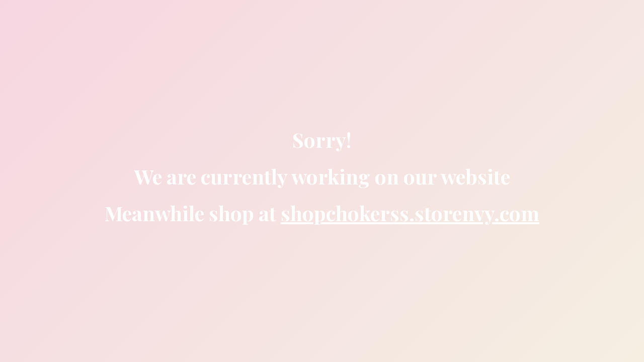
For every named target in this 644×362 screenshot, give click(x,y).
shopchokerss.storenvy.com (410, 213)
